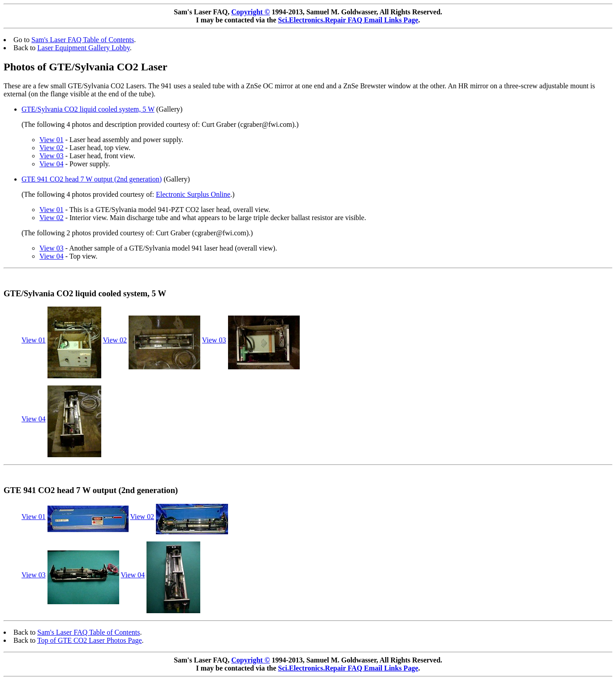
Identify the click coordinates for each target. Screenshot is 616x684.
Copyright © (250, 12)
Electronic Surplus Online (193, 194)
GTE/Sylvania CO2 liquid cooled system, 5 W (88, 109)
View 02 (52, 148)
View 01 (52, 140)
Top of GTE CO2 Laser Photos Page (90, 640)
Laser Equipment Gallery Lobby (83, 48)
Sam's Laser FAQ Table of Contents (83, 40)
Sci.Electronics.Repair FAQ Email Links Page (348, 20)
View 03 (52, 156)
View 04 (52, 164)
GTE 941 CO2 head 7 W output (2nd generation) (92, 179)
